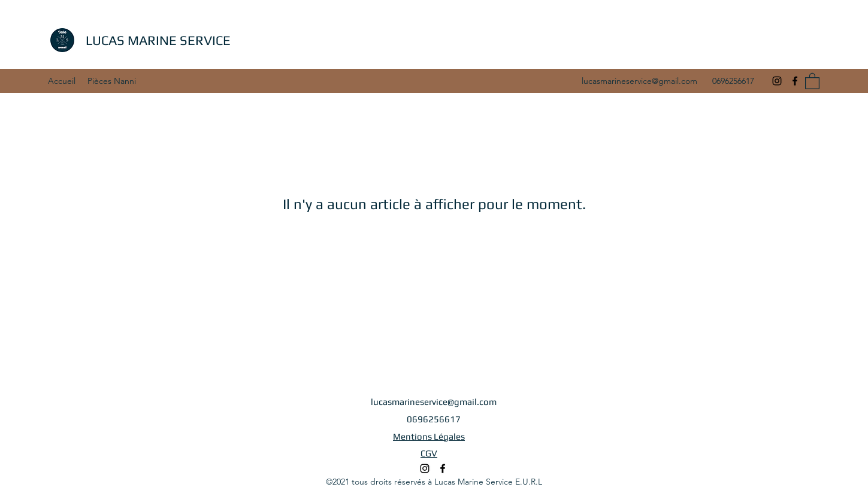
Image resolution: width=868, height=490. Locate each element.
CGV (429, 453)
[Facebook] (795, 81)
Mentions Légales (429, 436)
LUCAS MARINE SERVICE (158, 40)
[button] (812, 81)
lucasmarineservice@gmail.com (639, 81)
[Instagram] (777, 81)
